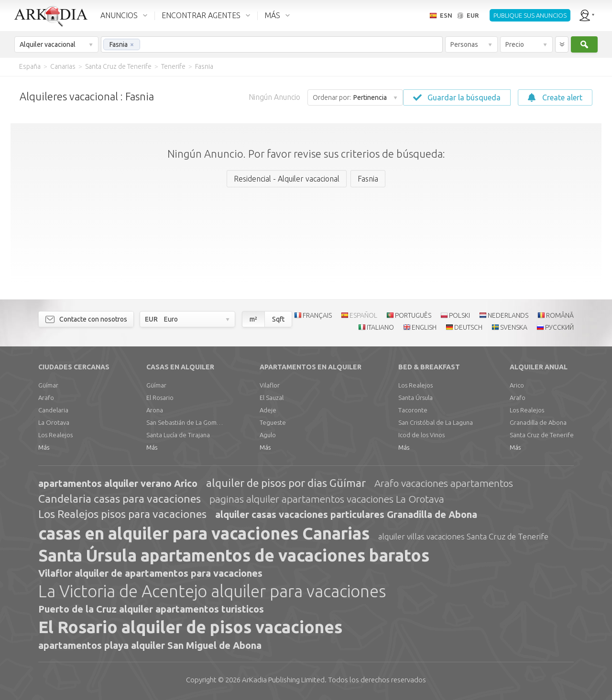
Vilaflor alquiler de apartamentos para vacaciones (150, 573)
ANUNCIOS (119, 15)
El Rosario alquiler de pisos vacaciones (190, 627)
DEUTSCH (468, 327)
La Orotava (54, 422)
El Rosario (160, 398)
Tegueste (273, 422)
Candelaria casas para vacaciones (120, 499)
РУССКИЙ (559, 327)
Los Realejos (55, 435)
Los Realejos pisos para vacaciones (122, 514)
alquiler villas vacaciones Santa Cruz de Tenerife (463, 536)
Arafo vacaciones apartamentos (444, 483)
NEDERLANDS (508, 315)
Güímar (48, 385)
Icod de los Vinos (421, 435)
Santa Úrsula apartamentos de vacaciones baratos (234, 555)
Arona (155, 410)
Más (44, 447)
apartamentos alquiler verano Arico (118, 483)
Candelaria (53, 410)
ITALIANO (380, 327)
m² (253, 319)
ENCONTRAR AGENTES (201, 15)
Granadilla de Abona (538, 422)
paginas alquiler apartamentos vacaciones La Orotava (327, 499)
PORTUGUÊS (413, 315)
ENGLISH (424, 327)
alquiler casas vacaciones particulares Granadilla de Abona (346, 514)
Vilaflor (270, 385)
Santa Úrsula (415, 398)
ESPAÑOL (363, 315)
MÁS (272, 15)
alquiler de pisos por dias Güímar (286, 483)
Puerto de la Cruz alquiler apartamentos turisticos (151, 609)
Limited (283, 680)
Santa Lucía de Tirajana (178, 435)
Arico (517, 385)
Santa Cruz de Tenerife (542, 435)
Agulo (268, 435)
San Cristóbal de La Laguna (436, 422)
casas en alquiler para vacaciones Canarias (204, 533)
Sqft (278, 319)
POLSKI (459, 315)
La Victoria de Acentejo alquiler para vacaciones (212, 591)
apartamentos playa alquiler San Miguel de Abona (150, 645)
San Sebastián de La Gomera (185, 422)
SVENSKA (514, 327)
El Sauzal (272, 398)
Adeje (268, 410)
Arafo (46, 398)
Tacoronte (413, 410)
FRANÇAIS (317, 315)
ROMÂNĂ (560, 315)
